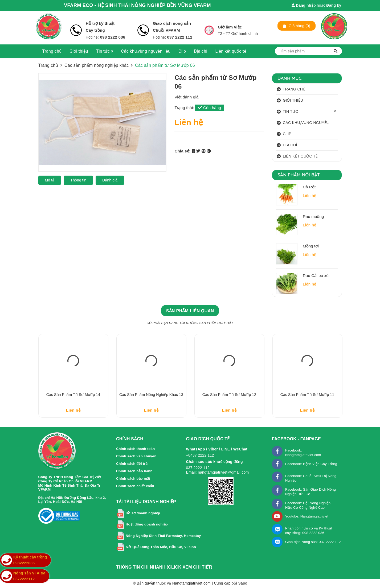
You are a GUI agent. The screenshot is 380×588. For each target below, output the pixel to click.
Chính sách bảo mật (133, 479)
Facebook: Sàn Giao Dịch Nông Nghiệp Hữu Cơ (310, 492)
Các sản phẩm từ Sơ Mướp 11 (307, 395)
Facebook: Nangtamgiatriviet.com (303, 453)
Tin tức (105, 51)
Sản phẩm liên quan (190, 311)
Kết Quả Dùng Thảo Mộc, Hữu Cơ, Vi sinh (161, 547)
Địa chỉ (201, 51)
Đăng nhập (304, 5)
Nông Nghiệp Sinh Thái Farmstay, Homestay (163, 536)
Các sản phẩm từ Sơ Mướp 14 (73, 395)
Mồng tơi (311, 246)
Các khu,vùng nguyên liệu (146, 51)
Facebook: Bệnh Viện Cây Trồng (311, 464)
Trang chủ (52, 51)
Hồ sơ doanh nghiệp (143, 513)
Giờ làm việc (230, 27)
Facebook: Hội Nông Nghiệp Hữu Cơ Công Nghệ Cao (308, 505)
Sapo (243, 583)
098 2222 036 (112, 37)
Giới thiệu (79, 51)
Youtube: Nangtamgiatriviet (307, 516)
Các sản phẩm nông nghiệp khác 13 (151, 395)
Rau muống (313, 216)
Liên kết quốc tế (231, 51)
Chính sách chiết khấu (135, 486)
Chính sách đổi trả (132, 464)
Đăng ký (334, 5)
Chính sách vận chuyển (136, 456)
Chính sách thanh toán (135, 449)
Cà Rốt (309, 187)
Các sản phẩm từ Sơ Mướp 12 (229, 395)
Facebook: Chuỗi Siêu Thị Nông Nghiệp (311, 478)
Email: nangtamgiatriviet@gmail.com (217, 472)
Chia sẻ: (182, 151)
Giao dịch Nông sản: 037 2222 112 (313, 542)
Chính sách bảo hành (134, 471)
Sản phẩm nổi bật (299, 175)
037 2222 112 (180, 37)
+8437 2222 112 (200, 455)
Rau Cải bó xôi (316, 276)
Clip (182, 51)
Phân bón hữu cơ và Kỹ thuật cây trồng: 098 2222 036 (309, 531)
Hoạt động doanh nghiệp (147, 525)
